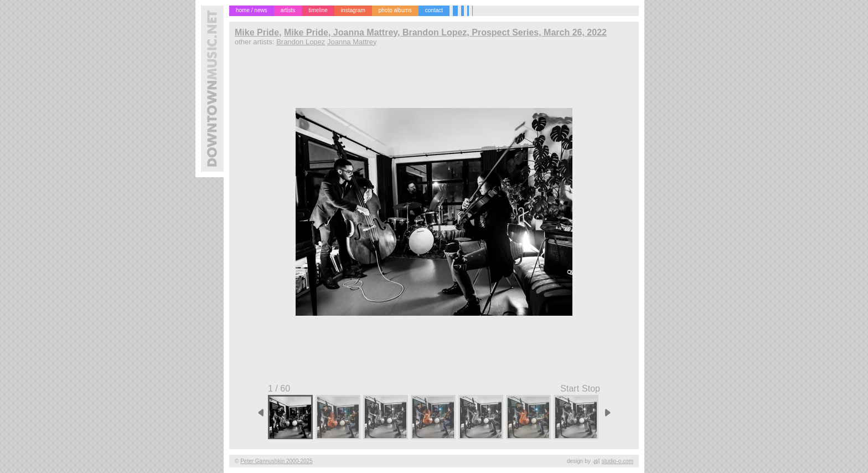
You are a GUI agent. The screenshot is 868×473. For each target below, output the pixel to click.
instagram (353, 10)
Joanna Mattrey (352, 42)
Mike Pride (257, 32)
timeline (318, 10)
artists (288, 10)
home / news (252, 10)
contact (434, 10)
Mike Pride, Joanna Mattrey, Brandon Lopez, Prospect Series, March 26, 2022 (445, 32)
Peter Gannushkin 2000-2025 (277, 461)
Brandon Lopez (301, 42)
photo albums (395, 10)
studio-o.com (618, 461)
